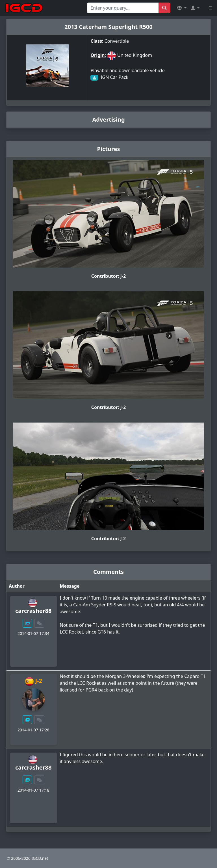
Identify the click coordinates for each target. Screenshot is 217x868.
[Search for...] (123, 8)
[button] (182, 8)
